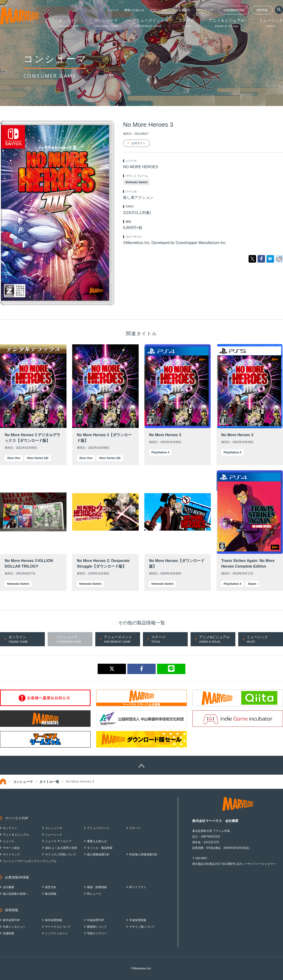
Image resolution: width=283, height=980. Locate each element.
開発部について (97, 927)
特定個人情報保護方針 (143, 854)
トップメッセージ (56, 933)
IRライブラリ (138, 887)
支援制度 (8, 933)
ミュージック (54, 835)
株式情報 (51, 894)
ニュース (113, 10)
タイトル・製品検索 (100, 848)
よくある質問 (181, 10)
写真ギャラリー (97, 933)
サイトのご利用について (61, 854)
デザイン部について (142, 927)
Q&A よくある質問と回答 (61, 848)
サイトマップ (204, 10)
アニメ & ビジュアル (16, 835)
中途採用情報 (138, 920)
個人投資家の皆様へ (16, 894)
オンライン (10, 828)
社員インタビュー (14, 927)
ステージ (135, 828)
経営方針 (51, 887)
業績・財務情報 (97, 887)
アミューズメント (98, 828)
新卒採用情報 (54, 920)
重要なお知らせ (134, 10)
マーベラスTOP (17, 818)
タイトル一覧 (49, 782)
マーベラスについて (58, 927)
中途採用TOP (96, 920)
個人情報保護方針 (98, 854)
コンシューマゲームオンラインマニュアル (30, 861)
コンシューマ (23, 782)
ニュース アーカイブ (58, 841)
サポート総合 (158, 10)
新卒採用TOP (11, 920)
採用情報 (262, 10)
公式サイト (138, 143)
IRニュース (94, 894)
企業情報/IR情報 (234, 10)
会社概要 (8, 887)
